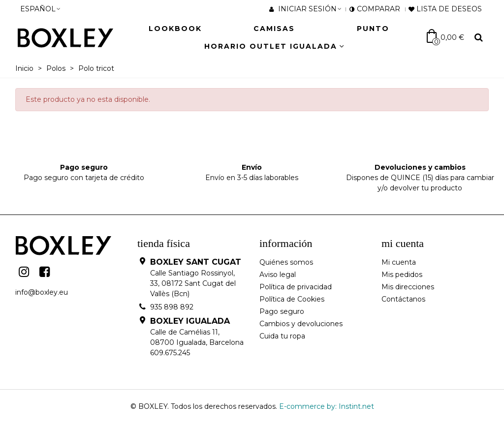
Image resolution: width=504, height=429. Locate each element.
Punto (373, 29)
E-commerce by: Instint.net (327, 406)
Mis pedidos (402, 275)
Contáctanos (403, 299)
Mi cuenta (399, 262)
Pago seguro (282, 311)
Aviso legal (278, 275)
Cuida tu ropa (282, 336)
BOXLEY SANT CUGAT (196, 262)
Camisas (274, 29)
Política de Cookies (292, 299)
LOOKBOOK (175, 29)
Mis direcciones (408, 287)
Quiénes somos (286, 262)
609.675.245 (170, 353)
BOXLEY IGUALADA (190, 321)
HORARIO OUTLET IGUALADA (271, 46)
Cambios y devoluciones (301, 324)
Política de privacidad (296, 287)
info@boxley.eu (42, 292)
